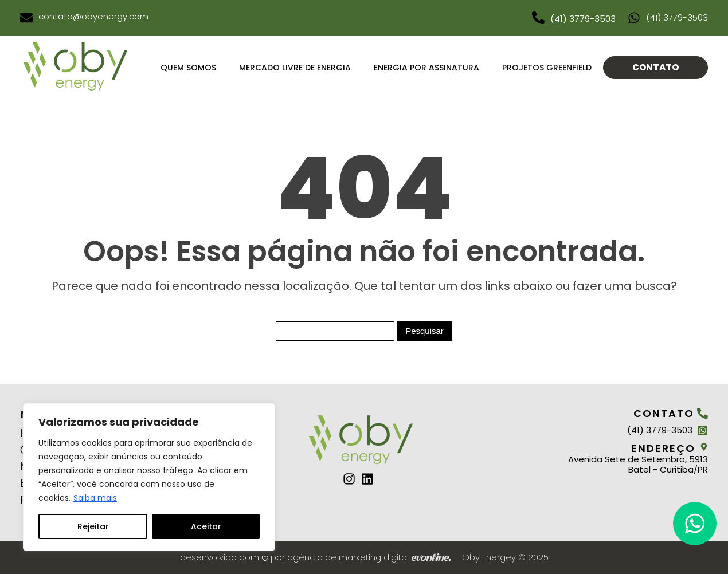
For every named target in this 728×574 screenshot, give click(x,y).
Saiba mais (95, 498)
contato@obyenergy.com (93, 17)
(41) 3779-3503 (583, 19)
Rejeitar (93, 526)
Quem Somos (188, 68)
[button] (695, 524)
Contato (655, 67)
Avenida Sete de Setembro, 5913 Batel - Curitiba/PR (638, 465)
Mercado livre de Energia (295, 68)
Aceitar (206, 526)
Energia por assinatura (426, 68)
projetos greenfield (547, 68)
